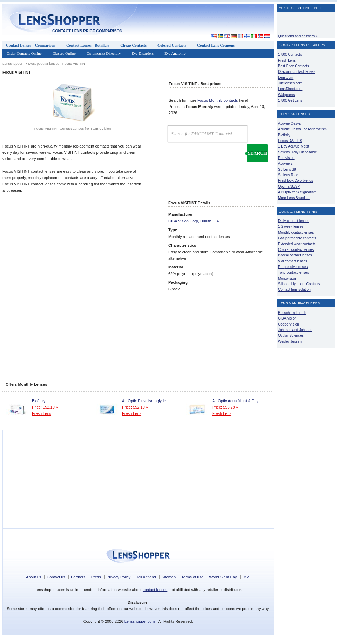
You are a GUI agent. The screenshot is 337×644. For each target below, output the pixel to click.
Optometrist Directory (104, 53)
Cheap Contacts (133, 45)
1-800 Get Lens (290, 100)
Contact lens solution (294, 290)
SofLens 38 (287, 169)
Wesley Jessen (290, 341)
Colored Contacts (172, 45)
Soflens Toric (288, 175)
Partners (78, 577)
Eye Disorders (143, 53)
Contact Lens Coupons (216, 45)
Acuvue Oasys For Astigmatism (302, 129)
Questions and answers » (298, 36)
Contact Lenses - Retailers (88, 45)
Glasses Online (64, 53)
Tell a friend (146, 577)
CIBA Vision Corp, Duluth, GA (194, 221)
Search (257, 153)
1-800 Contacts (290, 54)
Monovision (287, 278)
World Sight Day (223, 577)
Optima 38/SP (289, 187)
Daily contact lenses (294, 221)
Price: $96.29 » (225, 407)
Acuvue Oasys (289, 124)
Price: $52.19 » (45, 407)
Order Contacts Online (24, 53)
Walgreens (286, 95)
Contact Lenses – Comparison (31, 45)
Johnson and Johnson (295, 330)
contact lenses (155, 590)
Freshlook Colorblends (296, 181)
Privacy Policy (119, 577)
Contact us (56, 577)
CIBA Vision (287, 318)
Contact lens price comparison (87, 31)
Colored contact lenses (296, 250)
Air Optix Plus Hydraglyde (144, 401)
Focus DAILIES (290, 141)
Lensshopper (12, 64)
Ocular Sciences (291, 335)
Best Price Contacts (294, 66)
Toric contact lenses (294, 272)
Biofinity (39, 401)
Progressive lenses (293, 267)
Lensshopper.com (140, 621)
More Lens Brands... (294, 198)
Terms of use (192, 577)
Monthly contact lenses (296, 232)
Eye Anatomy (175, 53)
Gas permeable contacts (297, 238)
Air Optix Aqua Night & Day (235, 401)
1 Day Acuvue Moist (294, 146)
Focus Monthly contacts (218, 100)
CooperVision (289, 324)
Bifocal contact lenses (295, 255)
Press (96, 577)
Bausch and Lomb (292, 313)
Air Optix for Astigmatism (297, 192)
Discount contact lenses (296, 72)
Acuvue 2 (285, 163)
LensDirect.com (290, 89)
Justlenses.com (290, 83)
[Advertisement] (209, 19)
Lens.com (286, 78)
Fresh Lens (42, 413)
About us (33, 577)
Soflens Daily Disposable (297, 152)
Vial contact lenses (293, 261)
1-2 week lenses (291, 227)
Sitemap (169, 577)
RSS (247, 577)
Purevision (286, 158)
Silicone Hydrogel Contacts (299, 284)
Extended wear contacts (297, 244)
